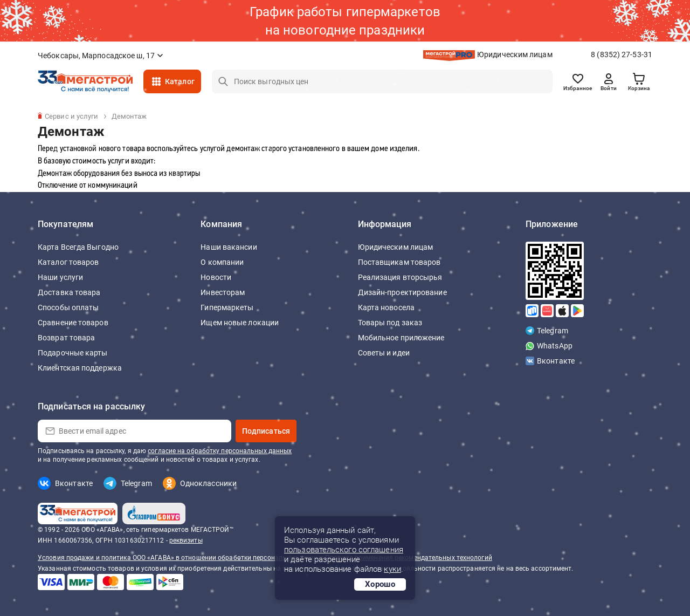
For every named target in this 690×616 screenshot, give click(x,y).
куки (392, 569)
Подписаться (266, 431)
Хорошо (380, 584)
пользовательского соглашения (344, 550)
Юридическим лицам (515, 54)
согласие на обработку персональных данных (220, 451)
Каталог (180, 81)
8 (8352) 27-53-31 (622, 54)
